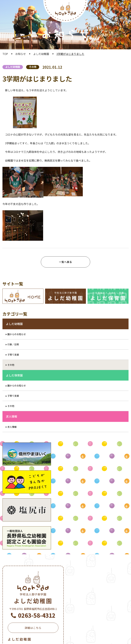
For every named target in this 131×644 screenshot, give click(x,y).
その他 (33, 67)
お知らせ (21, 54)
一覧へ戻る (65, 262)
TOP (5, 54)
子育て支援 (13, 360)
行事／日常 (13, 349)
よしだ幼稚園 (41, 54)
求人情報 (12, 432)
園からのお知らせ (17, 339)
